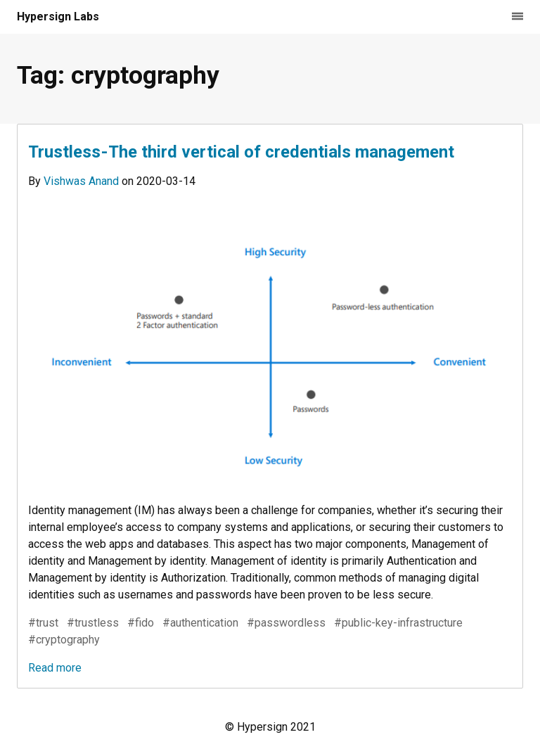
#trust (43, 623)
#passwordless (286, 623)
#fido (141, 623)
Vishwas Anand (83, 181)
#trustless (93, 623)
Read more (55, 668)
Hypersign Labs (58, 17)
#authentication (200, 623)
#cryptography (64, 640)
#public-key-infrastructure (398, 623)
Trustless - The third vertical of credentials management (241, 152)
